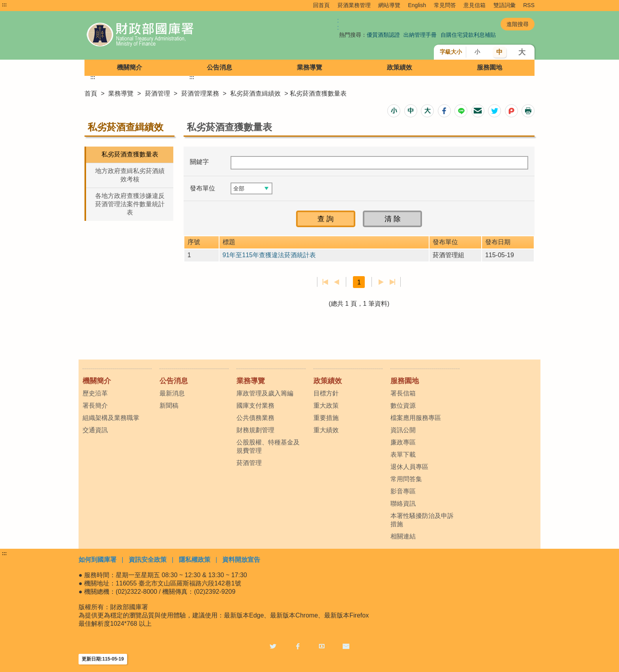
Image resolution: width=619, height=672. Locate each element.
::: (4, 5)
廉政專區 (403, 442)
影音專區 (403, 491)
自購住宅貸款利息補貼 (468, 35)
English (417, 5)
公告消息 (219, 67)
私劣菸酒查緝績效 (255, 93)
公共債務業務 (255, 418)
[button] (394, 111)
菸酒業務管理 (354, 5)
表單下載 (403, 455)
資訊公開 (403, 430)
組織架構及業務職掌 (111, 418)
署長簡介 (95, 406)
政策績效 (400, 67)
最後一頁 (392, 282)
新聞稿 (169, 406)
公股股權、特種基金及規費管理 (268, 446)
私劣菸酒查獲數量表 (130, 154)
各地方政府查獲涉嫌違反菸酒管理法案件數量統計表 (130, 204)
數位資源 (403, 406)
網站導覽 (389, 5)
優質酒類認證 (383, 35)
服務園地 (490, 67)
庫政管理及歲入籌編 (265, 393)
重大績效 (326, 430)
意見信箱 (475, 5)
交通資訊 (95, 430)
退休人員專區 (409, 467)
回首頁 (321, 5)
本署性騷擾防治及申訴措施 (422, 520)
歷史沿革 (95, 393)
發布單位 (203, 188)
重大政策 (326, 406)
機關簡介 (129, 67)
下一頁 (381, 282)
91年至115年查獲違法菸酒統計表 (269, 255)
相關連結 (403, 536)
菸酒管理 (158, 93)
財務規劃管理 (255, 430)
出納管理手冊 (420, 35)
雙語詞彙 (505, 5)
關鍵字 (199, 162)
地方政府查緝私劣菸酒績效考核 (130, 175)
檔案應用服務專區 (416, 418)
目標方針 (326, 393)
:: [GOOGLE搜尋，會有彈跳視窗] (338, 24)
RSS (529, 5)
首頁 (91, 93)
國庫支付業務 (255, 406)
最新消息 (172, 393)
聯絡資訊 (403, 504)
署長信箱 (403, 393)
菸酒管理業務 (200, 93)
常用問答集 (406, 479)
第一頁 (325, 282)
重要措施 (326, 418)
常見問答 (445, 5)
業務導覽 (309, 67)
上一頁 (337, 282)
